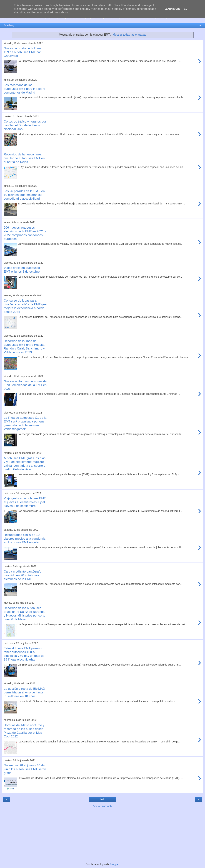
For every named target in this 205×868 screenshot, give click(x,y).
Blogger (114, 864)
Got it (188, 9)
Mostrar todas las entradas (129, 35)
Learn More (172, 9)
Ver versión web (102, 806)
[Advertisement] (102, 835)
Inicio (102, 799)
